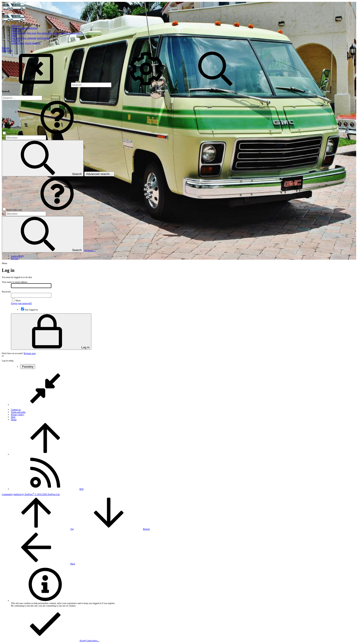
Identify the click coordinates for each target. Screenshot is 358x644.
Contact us (16, 409)
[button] (4, 13)
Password (6, 292)
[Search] (91, 85)
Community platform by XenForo (31, 494)
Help (13, 417)
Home (14, 420)
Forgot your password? (21, 303)
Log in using (8, 361)
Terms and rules (18, 412)
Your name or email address (15, 282)
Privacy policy (18, 415)
